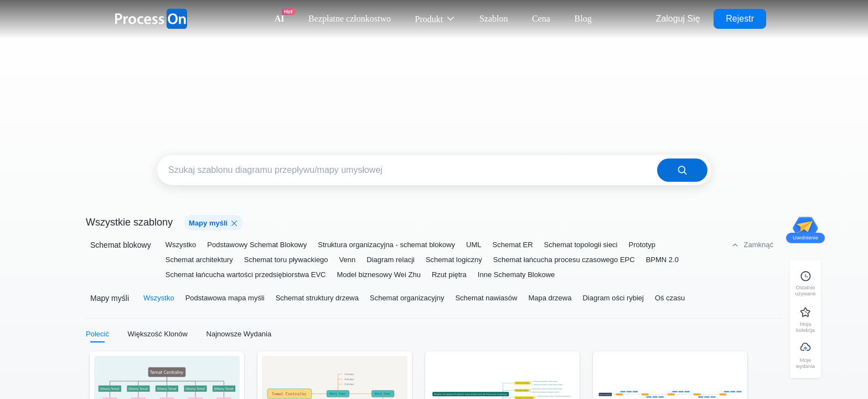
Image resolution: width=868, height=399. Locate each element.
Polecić (97, 334)
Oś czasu (670, 298)
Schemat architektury (199, 260)
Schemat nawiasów (486, 298)
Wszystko (181, 245)
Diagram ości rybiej (613, 298)
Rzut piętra (449, 275)
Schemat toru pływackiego (286, 260)
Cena (541, 19)
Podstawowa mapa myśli (225, 298)
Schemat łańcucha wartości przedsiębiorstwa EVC (246, 275)
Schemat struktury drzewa (317, 298)
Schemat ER (513, 245)
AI (280, 19)
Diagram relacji (391, 260)
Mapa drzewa (550, 298)
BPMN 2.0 (662, 260)
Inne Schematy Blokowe (516, 275)
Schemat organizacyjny (407, 298)
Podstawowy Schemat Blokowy (257, 245)
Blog (583, 19)
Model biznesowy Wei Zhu (379, 275)
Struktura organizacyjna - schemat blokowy (386, 245)
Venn (348, 260)
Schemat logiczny (454, 260)
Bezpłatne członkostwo (350, 19)
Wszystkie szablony (129, 222)
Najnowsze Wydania (239, 334)
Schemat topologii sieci (581, 245)
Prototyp (642, 245)
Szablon (494, 19)
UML (474, 245)
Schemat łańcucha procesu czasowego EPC (564, 260)
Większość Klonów (158, 334)
